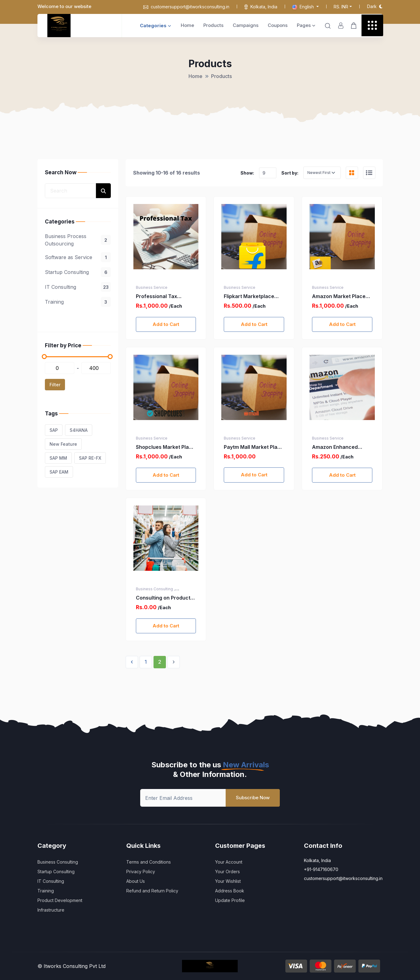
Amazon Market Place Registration (339, 297)
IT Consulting (78, 287)
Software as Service (78, 257)
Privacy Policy (141, 872)
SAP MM (58, 458)
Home (187, 25)
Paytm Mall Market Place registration (254, 447)
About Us (136, 881)
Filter (55, 385)
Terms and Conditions (149, 862)
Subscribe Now (253, 798)
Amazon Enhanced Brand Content (335, 447)
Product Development (60, 900)
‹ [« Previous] (132, 662)
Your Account (229, 862)
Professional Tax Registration (156, 297)
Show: (247, 173)
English (304, 7)
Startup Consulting (78, 272)
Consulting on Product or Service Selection (163, 598)
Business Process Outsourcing (78, 240)
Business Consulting (58, 862)
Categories (156, 26)
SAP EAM (59, 472)
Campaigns (246, 25)
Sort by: (290, 173)
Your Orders (227, 872)
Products (213, 25)
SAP (54, 430)
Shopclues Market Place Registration (165, 447)
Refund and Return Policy (152, 891)
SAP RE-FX (90, 458)
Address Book (230, 891)
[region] (78, 270)
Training (78, 302)
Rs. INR (341, 7)
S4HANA (79, 430)
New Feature (63, 444)
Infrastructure (51, 910)
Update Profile (230, 900)
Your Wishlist (228, 881)
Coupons (278, 25)
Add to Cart (166, 324)
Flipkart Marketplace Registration (249, 297)
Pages (306, 25)
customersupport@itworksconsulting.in (186, 7)
